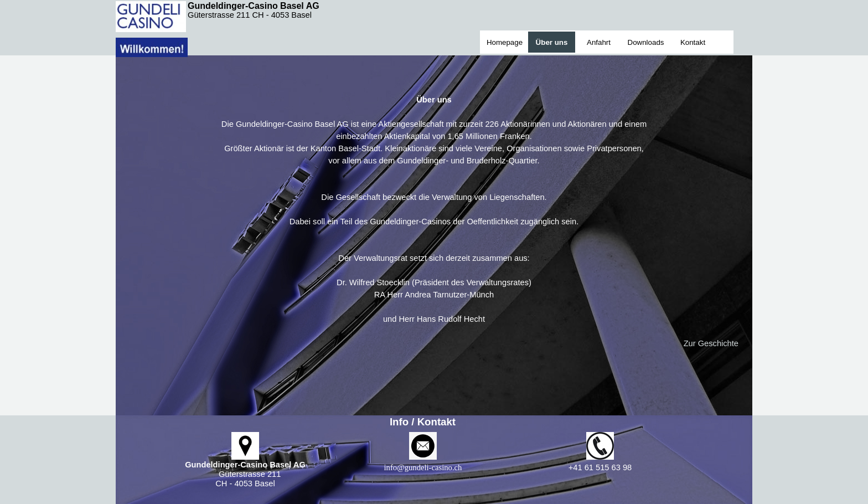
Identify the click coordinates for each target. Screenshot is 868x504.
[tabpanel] (434, 209)
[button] (423, 467)
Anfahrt (599, 42)
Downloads (646, 42)
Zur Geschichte (711, 343)
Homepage (505, 42)
